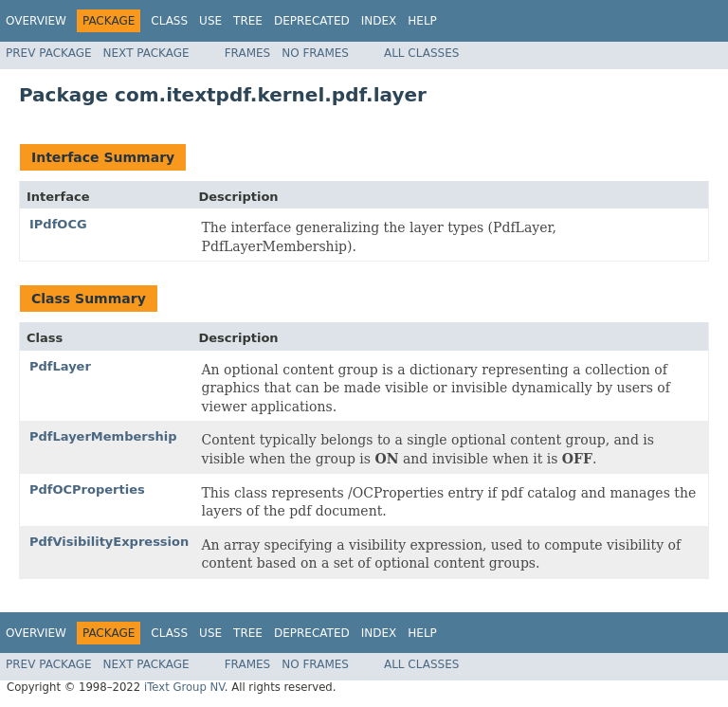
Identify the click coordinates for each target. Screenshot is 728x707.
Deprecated (312, 21)
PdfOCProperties (87, 489)
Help (422, 21)
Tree (248, 21)
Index (379, 21)
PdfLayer (60, 366)
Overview (36, 21)
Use (210, 21)
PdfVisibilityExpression (109, 542)
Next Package (146, 53)
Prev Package (49, 53)
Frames (248, 53)
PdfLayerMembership (103, 436)
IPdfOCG (58, 224)
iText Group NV (184, 687)
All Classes (421, 53)
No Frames (315, 53)
